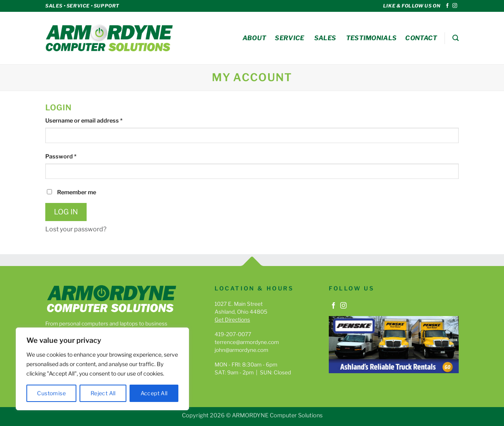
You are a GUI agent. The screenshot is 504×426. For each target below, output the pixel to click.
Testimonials (372, 38)
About (255, 38)
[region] (102, 369)
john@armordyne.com (241, 350)
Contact (421, 38)
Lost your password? (76, 229)
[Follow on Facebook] (447, 6)
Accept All (154, 393)
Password (73, 156)
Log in (66, 212)
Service (289, 38)
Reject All (103, 393)
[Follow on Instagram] (455, 6)
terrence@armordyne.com (247, 342)
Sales (325, 38)
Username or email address (96, 120)
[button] (456, 38)
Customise (51, 393)
